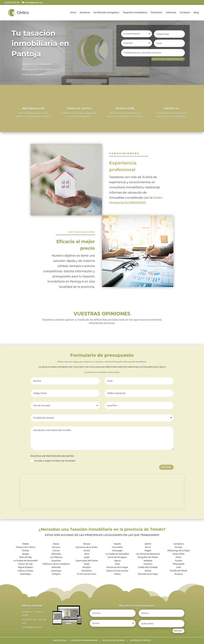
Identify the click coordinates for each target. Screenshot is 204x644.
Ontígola (56, 574)
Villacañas (56, 554)
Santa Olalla (178, 554)
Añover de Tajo (25, 564)
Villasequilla (178, 564)
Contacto (185, 13)
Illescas (87, 544)
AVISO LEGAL (60, 640)
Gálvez (148, 571)
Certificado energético (106, 13)
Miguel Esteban (25, 567)
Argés (87, 557)
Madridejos (26, 574)
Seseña (117, 544)
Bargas (25, 554)
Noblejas (148, 561)
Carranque (56, 571)
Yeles (117, 564)
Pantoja (178, 547)
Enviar (166, 467)
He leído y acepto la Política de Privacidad (53, 461)
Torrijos (25, 551)
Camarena (178, 544)
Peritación (156, 13)
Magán (148, 551)
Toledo (25, 544)
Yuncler (179, 561)
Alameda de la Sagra (148, 574)
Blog (196, 13)
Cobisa (117, 574)
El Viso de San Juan (87, 574)
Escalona (148, 564)
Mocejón (87, 567)
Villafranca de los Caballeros (56, 564)
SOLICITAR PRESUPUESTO (166, 59)
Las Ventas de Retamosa (148, 554)
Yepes (87, 564)
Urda (178, 567)
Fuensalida (117, 547)
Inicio (73, 13)
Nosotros (85, 13)
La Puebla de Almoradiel (26, 561)
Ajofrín (148, 544)
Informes (171, 13)
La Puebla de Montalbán (117, 554)
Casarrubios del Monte (87, 561)
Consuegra (117, 551)
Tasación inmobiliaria (135, 13)
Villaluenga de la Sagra (179, 551)
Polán (178, 557)
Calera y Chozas (26, 571)
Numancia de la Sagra (117, 567)
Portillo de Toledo (178, 571)
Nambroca (87, 571)
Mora (87, 554)
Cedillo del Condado (148, 567)
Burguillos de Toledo (148, 557)
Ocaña (87, 551)
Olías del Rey (25, 557)
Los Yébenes (56, 557)
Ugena (117, 561)
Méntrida (56, 567)
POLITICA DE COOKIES (114, 640)
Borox (148, 547)
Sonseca (56, 547)
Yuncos (56, 551)
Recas (56, 544)
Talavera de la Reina (25, 547)
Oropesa (178, 574)
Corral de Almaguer (117, 557)
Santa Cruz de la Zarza (117, 571)
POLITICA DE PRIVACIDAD (84, 640)
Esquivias (56, 561)
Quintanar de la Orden (87, 547)
